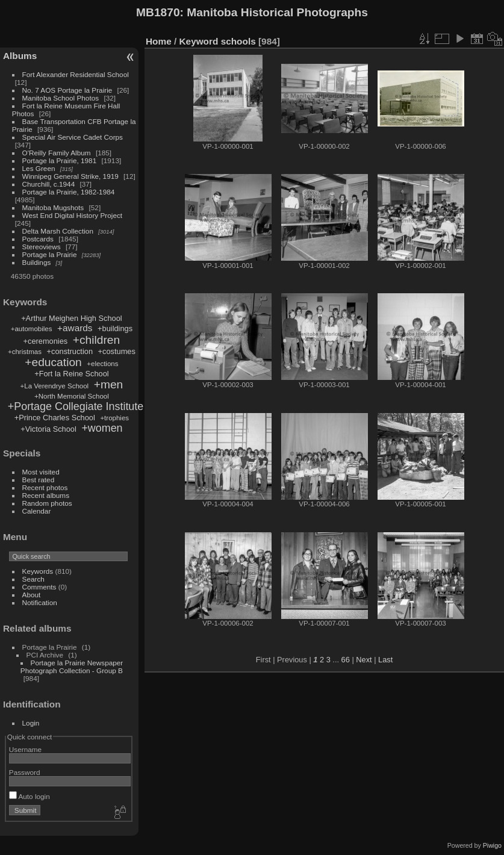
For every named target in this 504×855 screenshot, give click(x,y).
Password (25, 772)
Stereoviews (42, 247)
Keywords (38, 571)
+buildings (115, 328)
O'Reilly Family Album (57, 153)
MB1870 (158, 12)
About (32, 595)
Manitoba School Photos (61, 98)
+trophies (114, 418)
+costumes (117, 351)
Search (33, 579)
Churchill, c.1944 (49, 184)
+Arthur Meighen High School (72, 318)
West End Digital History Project (73, 215)
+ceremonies (46, 341)
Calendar (37, 511)
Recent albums (46, 495)
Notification (40, 602)
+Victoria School (48, 429)
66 (346, 660)
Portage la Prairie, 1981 (60, 160)
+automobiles (32, 329)
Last (385, 660)
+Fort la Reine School (71, 374)
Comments (39, 587)
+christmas (25, 352)
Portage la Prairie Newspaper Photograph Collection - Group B (72, 667)
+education (53, 362)
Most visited (41, 472)
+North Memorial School (72, 396)
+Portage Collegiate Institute (76, 406)
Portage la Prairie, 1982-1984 (69, 192)
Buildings (37, 262)
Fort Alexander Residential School (76, 74)
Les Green (39, 168)
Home (159, 41)
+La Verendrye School (55, 386)
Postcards (38, 239)
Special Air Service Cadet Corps (73, 137)
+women (102, 428)
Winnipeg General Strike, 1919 (70, 176)
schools (238, 41)
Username (25, 749)
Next (364, 660)
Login (31, 723)
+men (109, 384)
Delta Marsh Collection (58, 231)
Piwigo (492, 845)
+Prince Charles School (55, 418)
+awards (75, 328)
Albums (20, 56)
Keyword (199, 41)
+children (96, 340)
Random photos (47, 503)
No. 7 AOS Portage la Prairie (67, 90)
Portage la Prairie (50, 254)
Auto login (30, 796)
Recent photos (45, 487)
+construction (70, 351)
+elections (102, 364)
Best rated (39, 480)
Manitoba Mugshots (53, 207)
